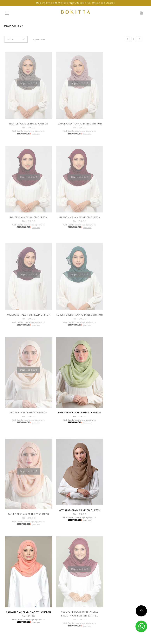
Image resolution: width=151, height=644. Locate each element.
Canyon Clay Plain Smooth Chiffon (75, 421)
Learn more (35, 130)
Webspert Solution (101, 638)
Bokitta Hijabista (37, 638)
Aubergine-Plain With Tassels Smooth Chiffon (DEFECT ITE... (124, 421)
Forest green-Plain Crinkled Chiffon (124, 217)
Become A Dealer (22, 549)
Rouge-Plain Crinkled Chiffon (124, 120)
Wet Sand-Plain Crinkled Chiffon (27, 415)
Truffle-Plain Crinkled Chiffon (27, 120)
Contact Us (68, 533)
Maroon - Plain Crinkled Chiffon (27, 215)
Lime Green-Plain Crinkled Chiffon (75, 319)
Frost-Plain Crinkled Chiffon (27, 317)
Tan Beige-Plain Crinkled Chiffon (124, 317)
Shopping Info (29, 521)
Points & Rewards (22, 555)
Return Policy (20, 543)
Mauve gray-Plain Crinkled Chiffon (75, 122)
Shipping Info (20, 538)
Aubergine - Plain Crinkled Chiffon (75, 217)
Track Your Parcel (72, 538)
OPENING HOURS (80, 558)
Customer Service (83, 521)
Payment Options (22, 533)
